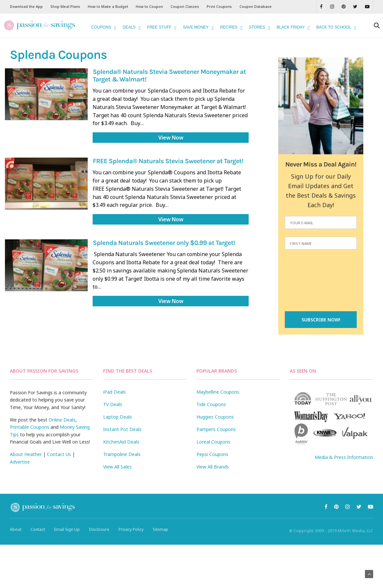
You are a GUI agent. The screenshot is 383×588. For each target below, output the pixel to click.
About (16, 529)
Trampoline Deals (122, 454)
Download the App (26, 6)
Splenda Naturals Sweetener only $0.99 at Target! (164, 243)
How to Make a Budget (108, 6)
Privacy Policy (131, 529)
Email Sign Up (67, 529)
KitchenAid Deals (121, 442)
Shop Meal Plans (65, 6)
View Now (171, 138)
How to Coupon (149, 6)
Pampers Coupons (216, 429)
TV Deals (113, 404)
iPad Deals (114, 392)
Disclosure (99, 529)
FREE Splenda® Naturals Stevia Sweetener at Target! (168, 161)
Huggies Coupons (215, 417)
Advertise (20, 462)
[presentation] (321, 281)
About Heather (26, 454)
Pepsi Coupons (212, 454)
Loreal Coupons (213, 442)
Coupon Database (256, 6)
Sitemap (160, 529)
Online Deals (62, 420)
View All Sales (117, 467)
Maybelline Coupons (218, 392)
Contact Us (59, 454)
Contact (38, 529)
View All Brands (213, 467)
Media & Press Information (344, 457)
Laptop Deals (118, 417)
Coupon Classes (185, 6)
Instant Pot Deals (122, 429)
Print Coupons (219, 6)
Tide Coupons (211, 404)
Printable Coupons (30, 427)
